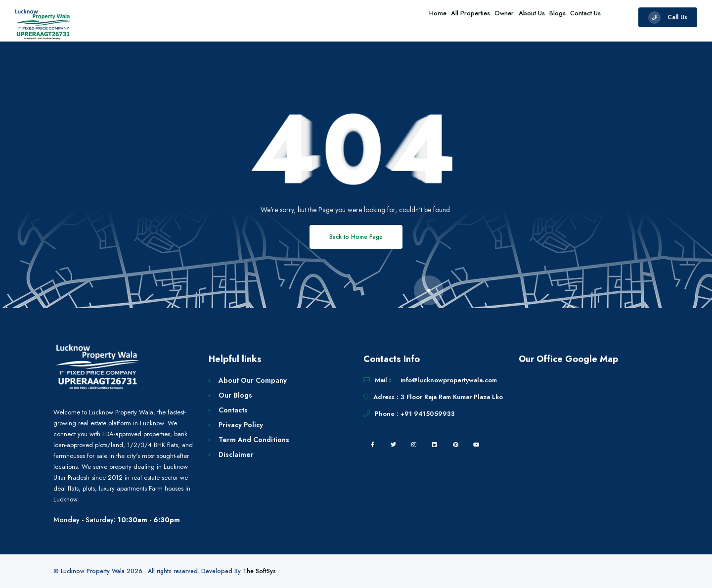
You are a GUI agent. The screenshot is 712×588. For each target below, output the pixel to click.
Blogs (545, 17)
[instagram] (414, 445)
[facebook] (372, 445)
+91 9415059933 (428, 414)
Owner (475, 17)
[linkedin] (435, 445)
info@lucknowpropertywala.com (449, 380)
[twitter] (393, 445)
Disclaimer (236, 454)
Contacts (233, 410)
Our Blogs (235, 395)
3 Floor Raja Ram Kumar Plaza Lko (452, 397)
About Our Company (253, 380)
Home (392, 17)
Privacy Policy (241, 425)
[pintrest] (455, 445)
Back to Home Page (356, 237)
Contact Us (581, 17)
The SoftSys (259, 571)
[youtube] (476, 445)
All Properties (433, 17)
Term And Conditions (254, 440)
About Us (511, 17)
